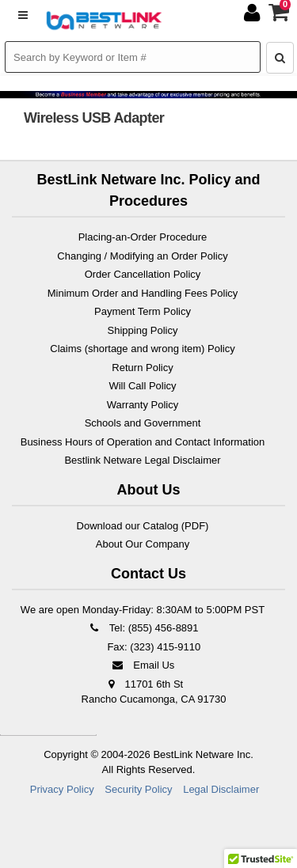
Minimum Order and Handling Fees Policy (143, 293)
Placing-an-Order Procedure (143, 237)
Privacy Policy (62, 789)
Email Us (143, 665)
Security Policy (138, 789)
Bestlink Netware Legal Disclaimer (142, 460)
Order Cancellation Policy (143, 274)
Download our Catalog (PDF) (143, 526)
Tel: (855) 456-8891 (142, 628)
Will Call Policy (142, 386)
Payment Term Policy (143, 311)
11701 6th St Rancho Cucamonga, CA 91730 (154, 692)
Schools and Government (143, 423)
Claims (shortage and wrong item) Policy (142, 349)
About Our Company (143, 544)
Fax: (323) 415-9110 (152, 647)
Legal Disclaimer (221, 789)
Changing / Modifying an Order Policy (142, 256)
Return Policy (142, 368)
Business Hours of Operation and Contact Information (143, 442)
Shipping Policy (143, 330)
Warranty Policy (143, 405)
